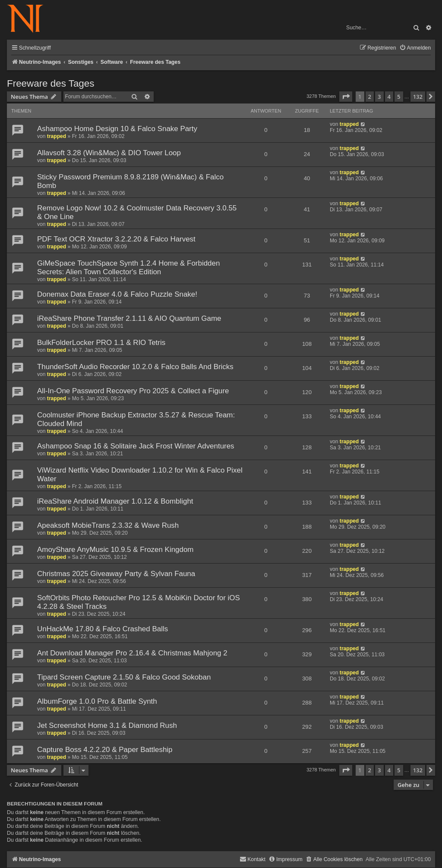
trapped (57, 136)
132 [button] (418, 97)
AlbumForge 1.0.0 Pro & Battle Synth (97, 701)
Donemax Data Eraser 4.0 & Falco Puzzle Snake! (117, 294)
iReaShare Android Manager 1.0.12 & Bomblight (115, 501)
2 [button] (370, 97)
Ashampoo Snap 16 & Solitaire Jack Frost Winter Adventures (136, 446)
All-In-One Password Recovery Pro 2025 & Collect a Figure (133, 391)
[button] (346, 97)
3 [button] (379, 97)
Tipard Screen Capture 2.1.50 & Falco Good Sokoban (124, 677)
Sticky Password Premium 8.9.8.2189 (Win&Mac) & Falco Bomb (130, 181)
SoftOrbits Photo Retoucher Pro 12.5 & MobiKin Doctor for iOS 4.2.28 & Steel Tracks (139, 602)
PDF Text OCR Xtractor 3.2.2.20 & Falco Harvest (116, 239)
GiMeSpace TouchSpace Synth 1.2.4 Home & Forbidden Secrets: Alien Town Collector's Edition (128, 268)
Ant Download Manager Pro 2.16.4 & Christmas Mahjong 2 (132, 653)
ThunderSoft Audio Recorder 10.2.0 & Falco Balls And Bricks (135, 367)
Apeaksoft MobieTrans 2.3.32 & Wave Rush (108, 525)
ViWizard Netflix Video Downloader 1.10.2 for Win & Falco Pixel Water (140, 475)
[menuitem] (415, 48)
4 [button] (389, 97)
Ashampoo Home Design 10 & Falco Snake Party (117, 129)
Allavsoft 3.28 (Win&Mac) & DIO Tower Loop (109, 153)
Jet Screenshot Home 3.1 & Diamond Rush (107, 725)
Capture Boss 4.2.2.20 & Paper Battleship (105, 750)
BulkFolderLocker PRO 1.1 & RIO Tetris (101, 343)
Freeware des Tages (51, 83)
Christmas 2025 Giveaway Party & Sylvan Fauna (116, 574)
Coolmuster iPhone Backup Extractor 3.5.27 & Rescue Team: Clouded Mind (136, 419)
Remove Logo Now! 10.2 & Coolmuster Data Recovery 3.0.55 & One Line (137, 212)
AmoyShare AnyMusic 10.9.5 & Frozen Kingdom (115, 550)
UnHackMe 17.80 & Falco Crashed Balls (103, 629)
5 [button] (399, 97)
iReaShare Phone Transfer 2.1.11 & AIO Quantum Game (129, 318)
